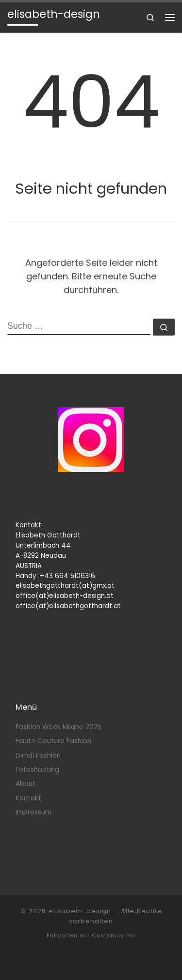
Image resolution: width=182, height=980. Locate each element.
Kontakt (28, 798)
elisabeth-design (80, 911)
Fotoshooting (37, 770)
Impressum (33, 812)
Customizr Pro (114, 935)
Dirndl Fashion (38, 756)
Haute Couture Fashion (53, 741)
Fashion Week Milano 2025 (58, 727)
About (25, 784)
